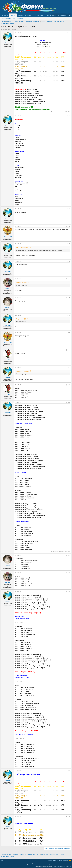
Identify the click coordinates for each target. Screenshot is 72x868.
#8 (69, 298)
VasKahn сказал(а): (22, 282)
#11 (69, 350)
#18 (69, 771)
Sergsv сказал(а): (21, 319)
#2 (69, 116)
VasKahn (5, 29)
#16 (69, 573)
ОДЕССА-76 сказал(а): (23, 247)
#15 (69, 555)
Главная (5, 15)
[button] (2, 860)
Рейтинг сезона (39, 15)
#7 (69, 279)
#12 (69, 367)
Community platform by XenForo (31, 864)
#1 (69, 33)
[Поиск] (69, 15)
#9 (69, 315)
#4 (69, 226)
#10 (69, 333)
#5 (69, 244)
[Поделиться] (67, 33)
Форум (13, 15)
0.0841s (59, 866)
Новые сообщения (6, 18)
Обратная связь (51, 860)
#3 (69, 209)
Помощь (60, 860)
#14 (69, 402)
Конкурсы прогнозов (25, 15)
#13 (69, 385)
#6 (69, 261)
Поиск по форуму (18, 18)
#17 (69, 592)
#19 (69, 817)
